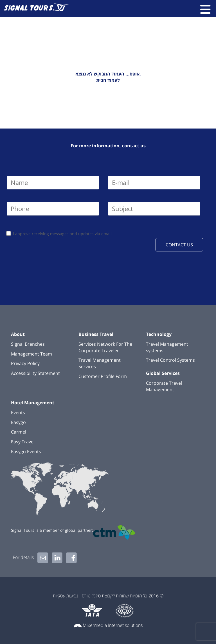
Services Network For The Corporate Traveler (105, 347)
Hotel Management (33, 403)
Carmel (19, 432)
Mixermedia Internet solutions (113, 625)
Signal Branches (28, 344)
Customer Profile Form (103, 376)
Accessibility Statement (35, 373)
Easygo (18, 422)
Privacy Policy (25, 363)
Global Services (163, 373)
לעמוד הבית (108, 80)
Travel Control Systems (170, 360)
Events (18, 412)
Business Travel (96, 334)
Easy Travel (23, 442)
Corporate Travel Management (164, 386)
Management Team (31, 354)
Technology (159, 334)
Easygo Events (26, 452)
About (18, 334)
